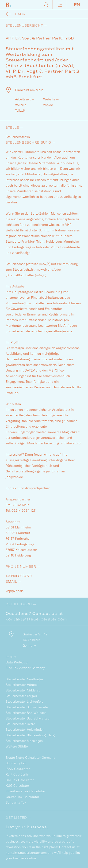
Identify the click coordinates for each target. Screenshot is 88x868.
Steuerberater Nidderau (23, 690)
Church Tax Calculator (22, 797)
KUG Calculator (17, 786)
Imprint (11, 657)
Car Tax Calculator (20, 780)
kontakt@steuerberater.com (36, 619)
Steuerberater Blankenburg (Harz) (30, 735)
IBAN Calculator (18, 769)
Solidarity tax (16, 763)
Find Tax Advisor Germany (25, 668)
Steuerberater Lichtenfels (24, 701)
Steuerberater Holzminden (25, 730)
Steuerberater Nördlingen (24, 679)
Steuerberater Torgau (21, 696)
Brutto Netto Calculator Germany (30, 758)
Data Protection (17, 662)
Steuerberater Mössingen (24, 741)
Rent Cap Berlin (17, 774)
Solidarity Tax (16, 802)
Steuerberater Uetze (20, 724)
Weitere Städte (17, 746)
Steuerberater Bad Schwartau (28, 718)
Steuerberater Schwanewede (27, 707)
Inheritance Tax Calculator (25, 791)
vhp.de (48, 105)
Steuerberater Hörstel (22, 685)
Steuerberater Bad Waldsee (26, 713)
